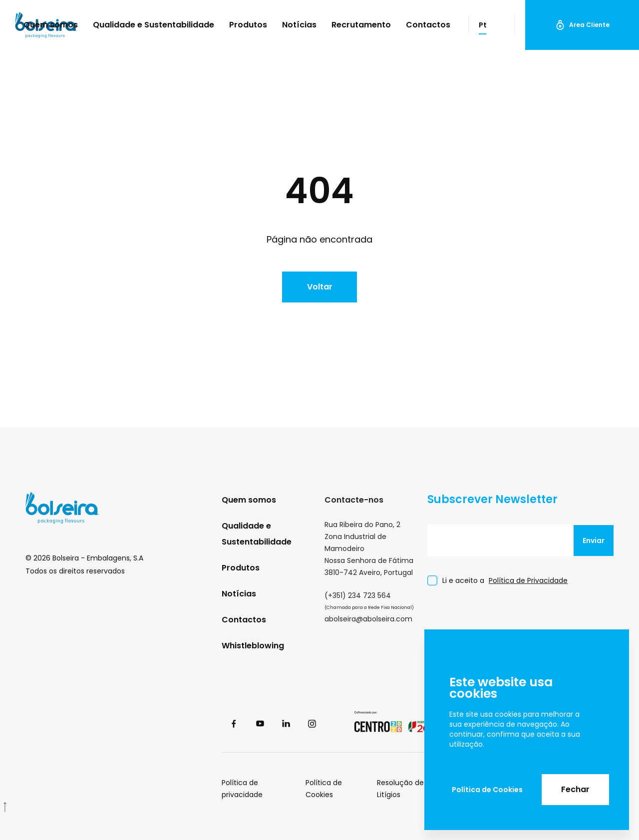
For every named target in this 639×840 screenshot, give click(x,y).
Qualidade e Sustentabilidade (154, 25)
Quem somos (51, 25)
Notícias (299, 25)
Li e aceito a (505, 581)
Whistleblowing (253, 646)
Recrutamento (361, 25)
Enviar (594, 541)
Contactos (428, 25)
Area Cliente (582, 25)
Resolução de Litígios (400, 789)
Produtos (248, 25)
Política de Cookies (487, 790)
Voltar (320, 287)
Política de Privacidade (528, 580)
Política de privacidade (242, 789)
